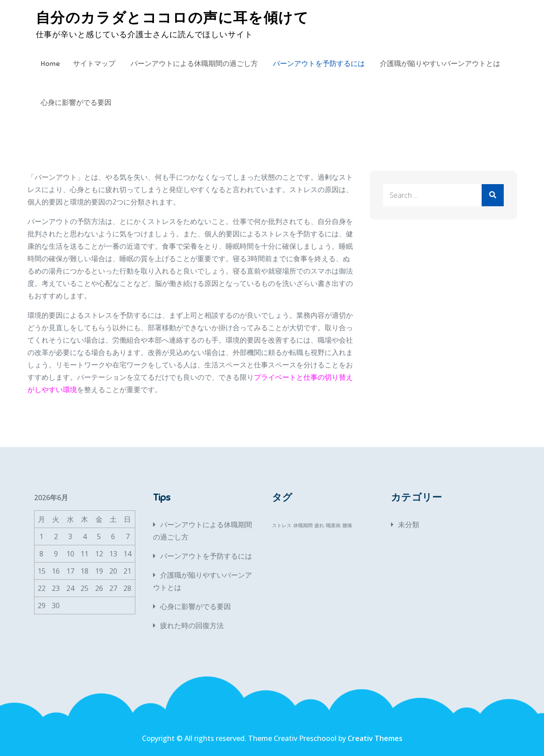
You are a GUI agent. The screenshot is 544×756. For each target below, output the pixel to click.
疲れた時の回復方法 (192, 625)
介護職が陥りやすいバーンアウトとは (440, 64)
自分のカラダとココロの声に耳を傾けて (172, 18)
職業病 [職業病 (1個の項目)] (333, 525)
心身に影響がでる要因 (76, 103)
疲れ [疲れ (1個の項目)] (319, 525)
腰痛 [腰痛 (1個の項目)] (347, 525)
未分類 (409, 525)
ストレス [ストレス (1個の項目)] (282, 525)
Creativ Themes (375, 738)
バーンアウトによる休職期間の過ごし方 (194, 64)
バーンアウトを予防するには (319, 64)
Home (50, 64)
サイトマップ (94, 64)
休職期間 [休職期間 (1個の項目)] (303, 525)
